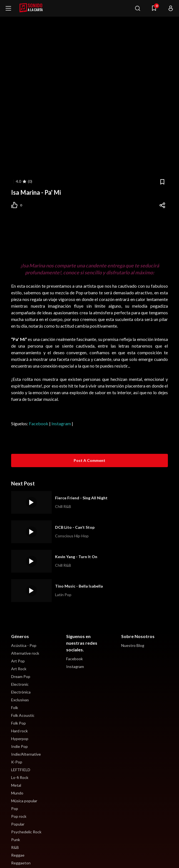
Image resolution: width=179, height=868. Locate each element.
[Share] (162, 205)
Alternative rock (25, 653)
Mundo (17, 793)
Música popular (24, 801)
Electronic (20, 684)
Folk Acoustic (23, 715)
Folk (15, 708)
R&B (15, 847)
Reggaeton (21, 863)
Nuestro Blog (133, 645)
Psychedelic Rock (26, 832)
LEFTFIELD (21, 770)
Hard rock (19, 731)
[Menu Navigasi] (154, 8)
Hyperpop (20, 739)
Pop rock (19, 816)
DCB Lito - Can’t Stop (75, 527)
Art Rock (19, 669)
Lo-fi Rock (20, 777)
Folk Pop (18, 723)
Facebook (39, 423)
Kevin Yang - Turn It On (76, 557)
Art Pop (18, 661)
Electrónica (21, 692)
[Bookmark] (162, 182)
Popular (18, 824)
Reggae (18, 855)
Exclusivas (20, 700)
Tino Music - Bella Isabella (79, 586)
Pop (15, 808)
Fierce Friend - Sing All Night (81, 498)
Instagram (61, 423)
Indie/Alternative (26, 754)
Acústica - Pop (24, 645)
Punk (16, 840)
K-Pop (17, 762)
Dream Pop (21, 676)
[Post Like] (19, 205)
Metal (16, 785)
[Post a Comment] (89, 460)
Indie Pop (19, 746)
